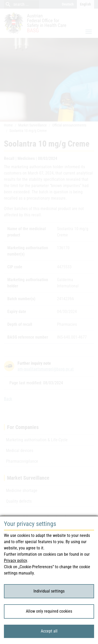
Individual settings (49, 591)
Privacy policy (16, 561)
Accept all (49, 631)
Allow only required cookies (49, 611)
